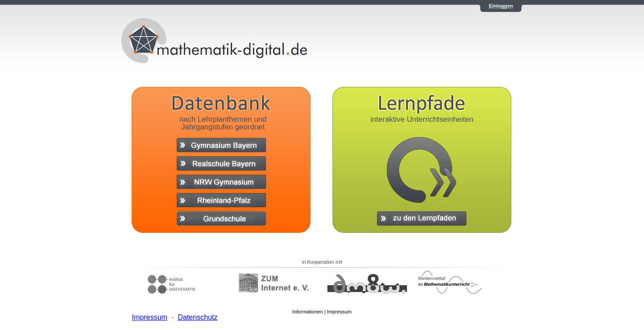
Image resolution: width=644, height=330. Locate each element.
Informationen (308, 312)
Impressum (339, 312)
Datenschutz (197, 317)
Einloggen (501, 6)
